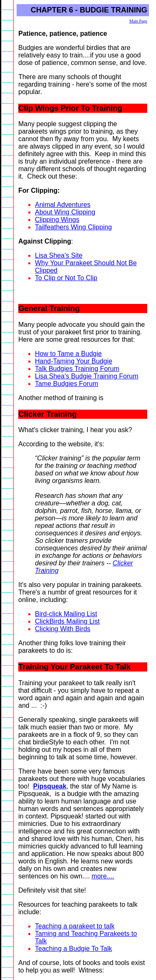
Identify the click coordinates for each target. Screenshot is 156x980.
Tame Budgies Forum (67, 384)
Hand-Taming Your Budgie (74, 361)
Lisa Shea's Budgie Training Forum (87, 376)
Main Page (138, 21)
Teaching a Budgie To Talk (73, 949)
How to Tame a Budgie (68, 354)
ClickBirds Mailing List (67, 621)
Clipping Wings (57, 220)
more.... (103, 876)
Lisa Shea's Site (59, 255)
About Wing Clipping (65, 212)
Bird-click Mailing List (66, 614)
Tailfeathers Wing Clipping (73, 227)
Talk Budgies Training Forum (77, 369)
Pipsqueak (50, 786)
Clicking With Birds (63, 629)
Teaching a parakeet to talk (75, 926)
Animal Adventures (63, 205)
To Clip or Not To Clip (66, 278)
